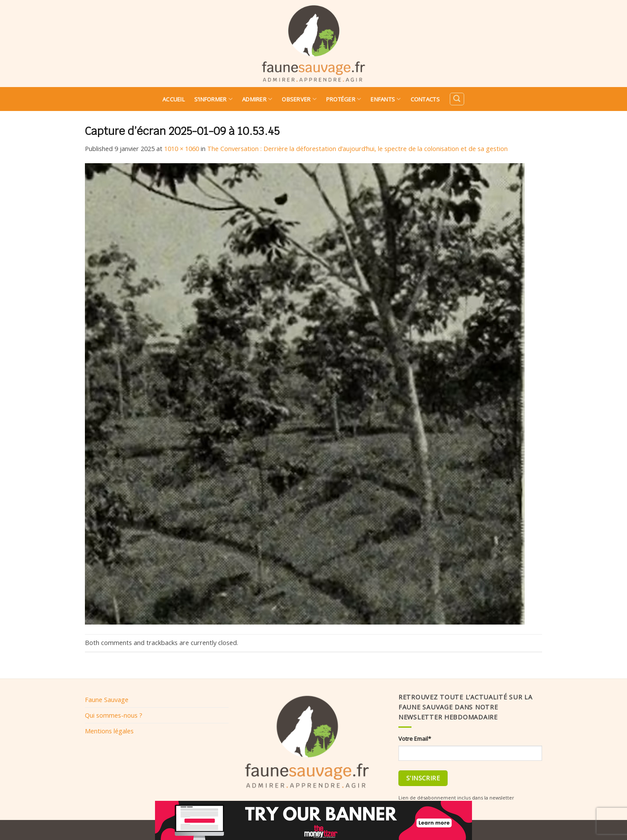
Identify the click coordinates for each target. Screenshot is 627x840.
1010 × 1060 (182, 148)
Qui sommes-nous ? (114, 715)
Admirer (257, 99)
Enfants (386, 99)
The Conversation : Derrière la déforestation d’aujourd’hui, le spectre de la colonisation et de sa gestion (357, 148)
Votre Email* (415, 739)
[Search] (457, 99)
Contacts (425, 99)
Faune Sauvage (107, 699)
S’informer (213, 99)
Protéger (344, 99)
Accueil (174, 99)
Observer (299, 99)
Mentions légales (109, 731)
